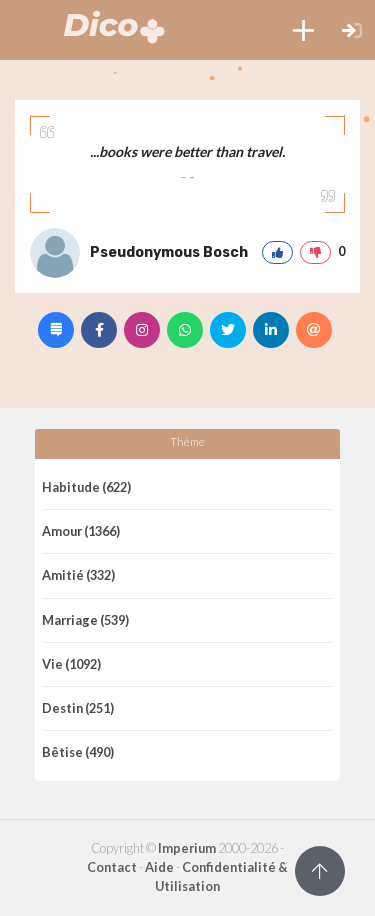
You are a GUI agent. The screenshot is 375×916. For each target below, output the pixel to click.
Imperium (187, 848)
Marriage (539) (85, 620)
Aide (159, 867)
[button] (303, 30)
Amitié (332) (78, 575)
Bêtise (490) (78, 752)
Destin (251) (78, 708)
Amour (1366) (81, 531)
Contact (112, 867)
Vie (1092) (71, 664)
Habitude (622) (86, 487)
